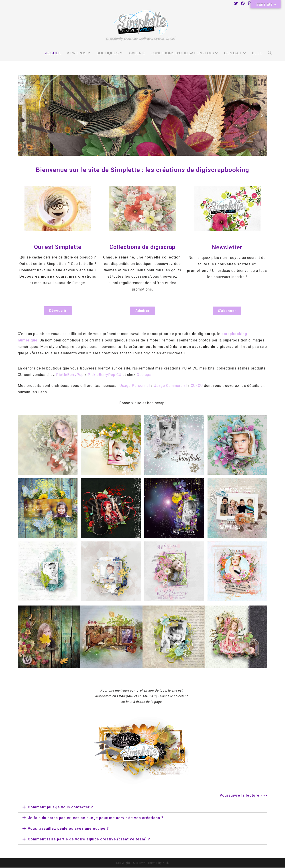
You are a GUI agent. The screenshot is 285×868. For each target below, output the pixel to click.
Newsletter (227, 248)
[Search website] (270, 53)
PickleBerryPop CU (105, 375)
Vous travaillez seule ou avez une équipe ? (68, 829)
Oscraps (144, 375)
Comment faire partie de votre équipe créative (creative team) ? (89, 840)
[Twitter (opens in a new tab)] (236, 3)
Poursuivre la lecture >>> (243, 796)
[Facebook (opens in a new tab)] (243, 3)
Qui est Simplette (58, 247)
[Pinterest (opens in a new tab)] (249, 3)
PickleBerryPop (70, 375)
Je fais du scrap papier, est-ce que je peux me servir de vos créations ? (96, 818)
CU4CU (197, 386)
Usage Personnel (135, 386)
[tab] (142, 808)
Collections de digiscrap (142, 247)
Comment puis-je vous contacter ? (60, 808)
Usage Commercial (170, 386)
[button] (58, 311)
